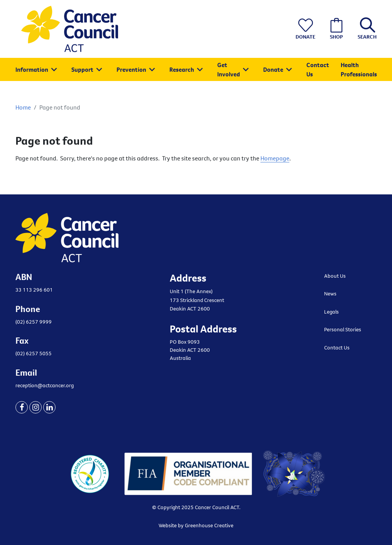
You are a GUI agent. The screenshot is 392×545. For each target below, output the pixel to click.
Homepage (275, 158)
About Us (335, 276)
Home (23, 107)
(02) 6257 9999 (34, 322)
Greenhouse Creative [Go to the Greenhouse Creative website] (209, 525)
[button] (365, 29)
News (330, 294)
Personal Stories (343, 329)
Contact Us (337, 348)
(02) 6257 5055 (34, 353)
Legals (331, 312)
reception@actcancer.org (45, 385)
